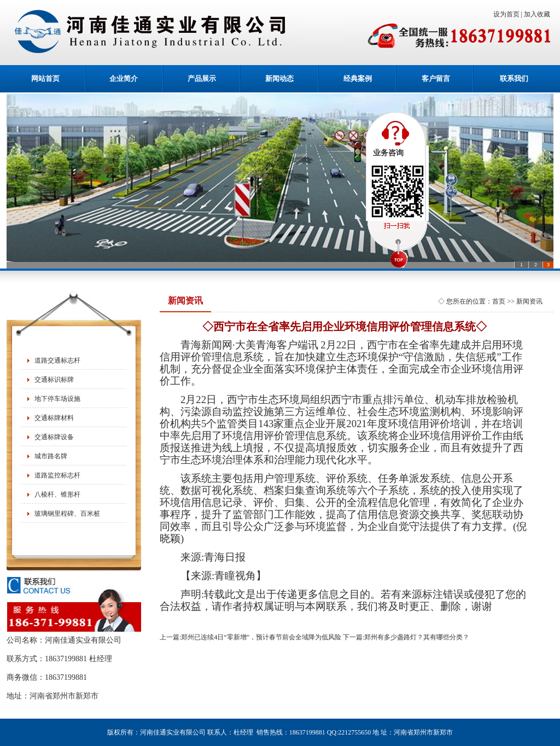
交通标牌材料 (54, 418)
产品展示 (202, 78)
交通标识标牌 (54, 380)
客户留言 (436, 78)
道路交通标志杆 (57, 360)
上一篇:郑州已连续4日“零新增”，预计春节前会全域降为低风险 (250, 637)
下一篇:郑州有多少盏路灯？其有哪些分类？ (406, 637)
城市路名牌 (51, 456)
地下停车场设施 (57, 399)
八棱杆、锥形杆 (57, 494)
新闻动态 (279, 78)
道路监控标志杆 (57, 475)
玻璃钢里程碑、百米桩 (67, 514)
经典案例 (358, 78)
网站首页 (45, 78)
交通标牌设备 (54, 437)
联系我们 (514, 78)
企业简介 (124, 78)
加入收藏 (539, 14)
